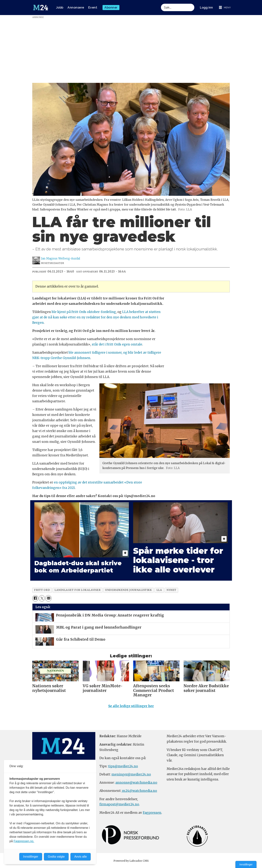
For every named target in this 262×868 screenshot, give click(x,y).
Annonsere (76, 8)
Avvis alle (81, 857)
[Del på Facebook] (35, 598)
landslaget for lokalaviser (78, 590)
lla (159, 590)
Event (93, 8)
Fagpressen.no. (24, 841)
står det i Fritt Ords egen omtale (117, 344)
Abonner (111, 8)
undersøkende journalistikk (128, 590)
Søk (161, 4)
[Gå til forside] (41, 8)
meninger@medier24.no (131, 776)
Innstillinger (246, 864)
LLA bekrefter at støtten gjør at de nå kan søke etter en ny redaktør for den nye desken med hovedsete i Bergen (96, 317)
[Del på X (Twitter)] (42, 598)
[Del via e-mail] (48, 598)
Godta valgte (56, 857)
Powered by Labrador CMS (131, 862)
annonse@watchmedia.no (136, 784)
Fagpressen (152, 814)
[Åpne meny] (225, 8)
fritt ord (42, 590)
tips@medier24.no (123, 768)
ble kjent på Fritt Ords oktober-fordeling (84, 312)
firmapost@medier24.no (119, 806)
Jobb (60, 8)
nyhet (171, 590)
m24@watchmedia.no (139, 792)
